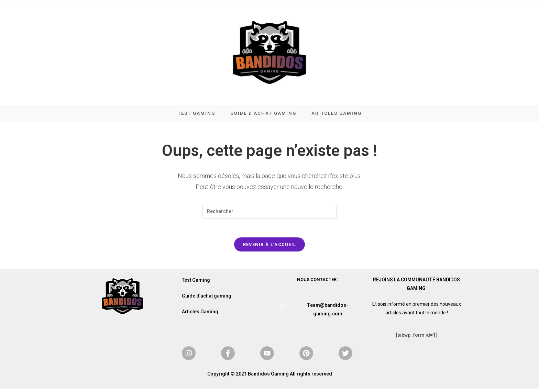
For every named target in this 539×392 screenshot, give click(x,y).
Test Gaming (196, 283)
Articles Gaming (200, 315)
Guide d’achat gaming (207, 299)
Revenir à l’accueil (270, 248)
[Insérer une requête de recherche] (269, 213)
